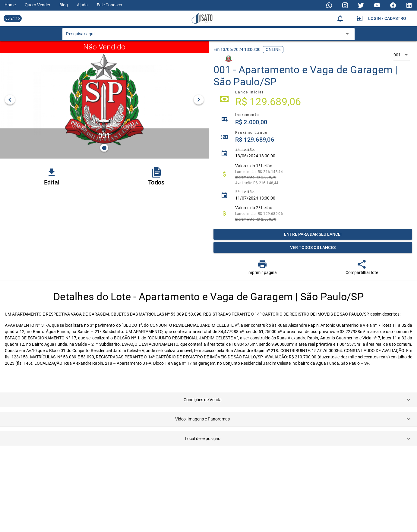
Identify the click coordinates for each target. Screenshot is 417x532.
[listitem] (313, 99)
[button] (208, 400)
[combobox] (204, 36)
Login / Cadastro (387, 18)
